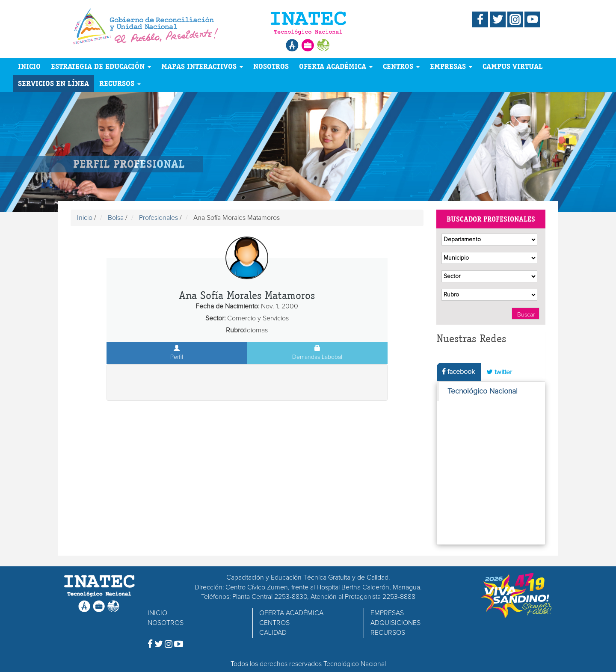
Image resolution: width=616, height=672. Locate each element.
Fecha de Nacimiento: (227, 306)
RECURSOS (120, 83)
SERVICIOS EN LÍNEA (53, 83)
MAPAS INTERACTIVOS (202, 66)
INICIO (29, 66)
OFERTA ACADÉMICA (336, 66)
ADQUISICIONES (395, 623)
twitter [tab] (499, 372)
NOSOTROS (271, 66)
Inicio (85, 218)
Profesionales (158, 218)
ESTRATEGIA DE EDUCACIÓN (101, 66)
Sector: (215, 318)
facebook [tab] (458, 372)
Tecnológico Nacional (483, 391)
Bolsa (116, 218)
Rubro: (235, 330)
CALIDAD (273, 633)
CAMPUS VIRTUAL (513, 66)
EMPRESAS (451, 66)
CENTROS (401, 66)
